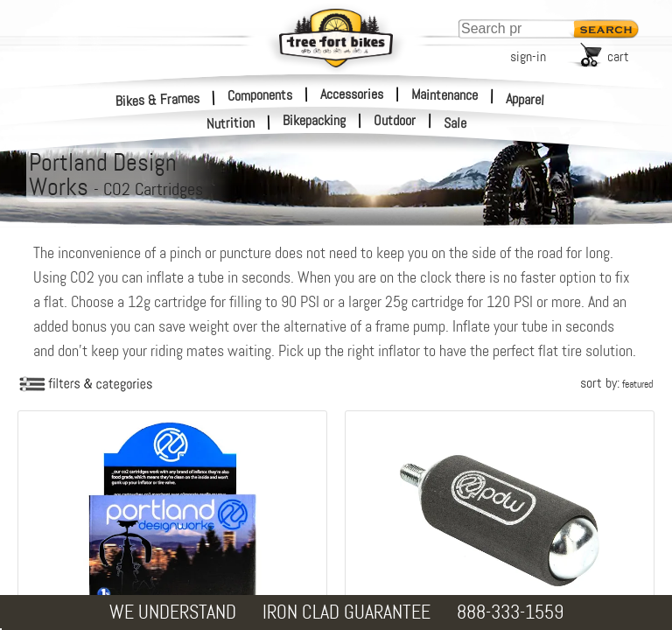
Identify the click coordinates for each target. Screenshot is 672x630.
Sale (455, 123)
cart (618, 56)
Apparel (525, 99)
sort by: (616, 383)
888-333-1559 (510, 612)
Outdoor (395, 121)
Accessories (352, 94)
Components (260, 94)
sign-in (528, 56)
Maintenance (444, 94)
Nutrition (231, 123)
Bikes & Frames (158, 99)
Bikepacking (314, 121)
